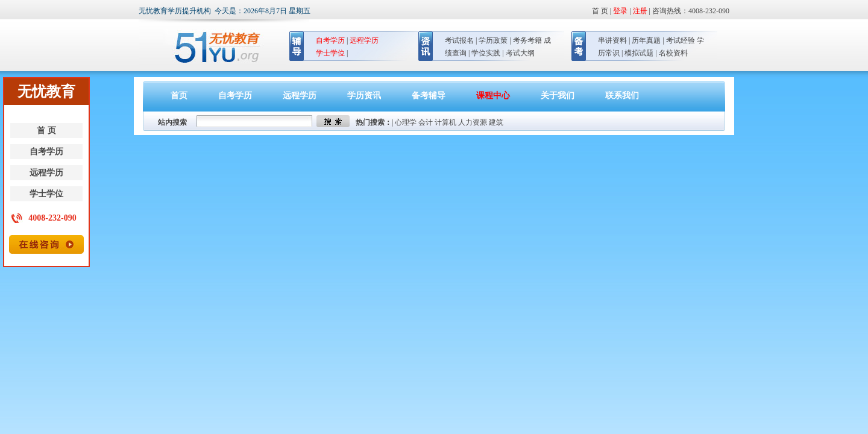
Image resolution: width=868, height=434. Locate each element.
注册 (640, 11)
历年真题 (646, 40)
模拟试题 (639, 53)
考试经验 (681, 40)
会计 (426, 122)
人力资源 (473, 122)
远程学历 (46, 173)
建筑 (496, 122)
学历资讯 (364, 96)
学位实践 (486, 53)
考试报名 (459, 40)
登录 (620, 11)
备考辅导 (429, 96)
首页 (179, 96)
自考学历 (46, 152)
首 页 (46, 131)
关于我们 (558, 96)
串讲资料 (612, 40)
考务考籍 (527, 40)
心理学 (406, 122)
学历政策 (493, 40)
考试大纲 (520, 53)
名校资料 (673, 53)
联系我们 (622, 96)
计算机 (445, 122)
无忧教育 (212, 48)
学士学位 (46, 194)
